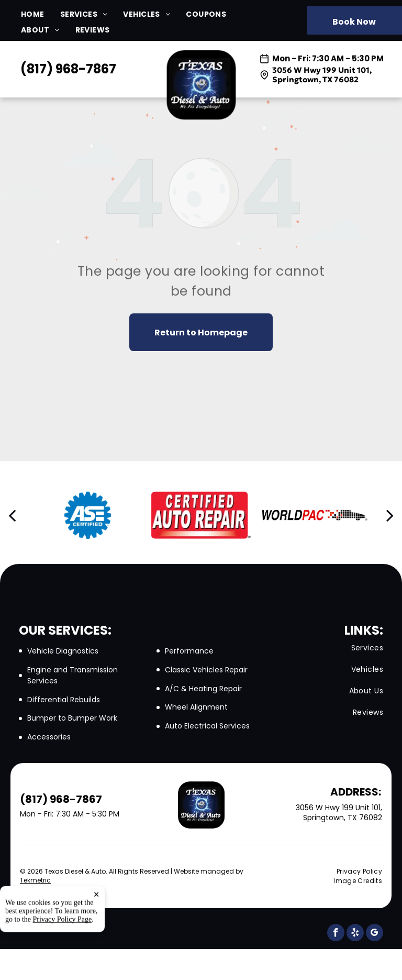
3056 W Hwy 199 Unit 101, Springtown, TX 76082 (322, 75)
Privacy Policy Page (63, 961)
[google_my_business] (375, 934)
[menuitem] (41, 14)
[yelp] (355, 934)
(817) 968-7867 (68, 69)
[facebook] (336, 934)
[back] (12, 515)
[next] (390, 515)
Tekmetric (35, 880)
